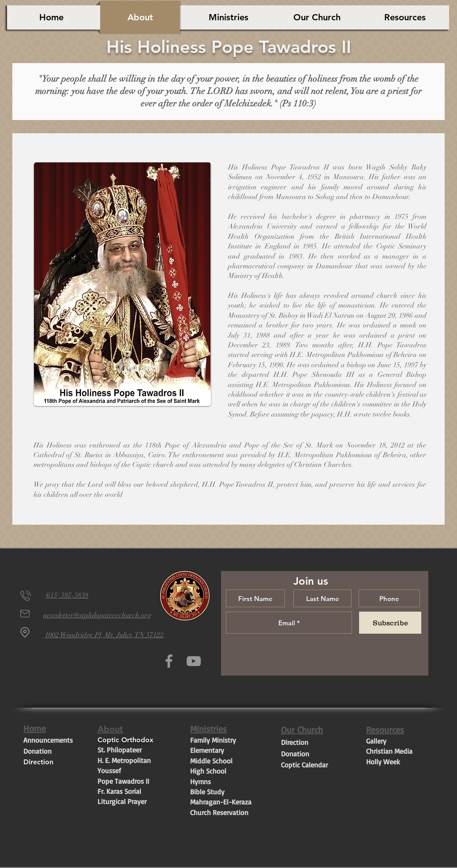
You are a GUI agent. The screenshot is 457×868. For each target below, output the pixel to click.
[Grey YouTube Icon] (194, 661)
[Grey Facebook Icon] (169, 661)
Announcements (48, 740)
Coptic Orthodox (127, 740)
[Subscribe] (390, 623)
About (110, 729)
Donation (37, 751)
